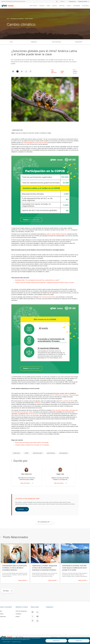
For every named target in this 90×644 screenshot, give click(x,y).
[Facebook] (33, 612)
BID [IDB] (17, 637)
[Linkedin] (37, 612)
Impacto (69, 6)
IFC (62, 401)
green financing (51, 453)
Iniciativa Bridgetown (29, 142)
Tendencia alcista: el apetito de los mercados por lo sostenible (32, 445)
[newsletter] (37, 621)
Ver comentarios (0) (44, 522)
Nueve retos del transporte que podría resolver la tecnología (32, 442)
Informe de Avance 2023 (35, 414)
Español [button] (62, 1)
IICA (66, 230)
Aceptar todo (79, 641)
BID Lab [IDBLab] (21, 637)
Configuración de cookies (16, 642)
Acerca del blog (56, 42)
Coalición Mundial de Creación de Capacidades (26, 415)
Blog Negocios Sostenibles (17, 18)
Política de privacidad (6, 642)
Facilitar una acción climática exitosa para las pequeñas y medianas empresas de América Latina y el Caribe (44, 283)
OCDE (66, 401)
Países (48, 6)
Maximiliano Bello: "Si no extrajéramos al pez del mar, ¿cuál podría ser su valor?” (37, 280)
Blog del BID (79, 42)
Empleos (18, 617)
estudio (53, 384)
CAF (69, 230)
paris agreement (63, 453)
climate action (17, 453)
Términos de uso (54, 637)
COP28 (26, 453)
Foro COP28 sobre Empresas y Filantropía (63, 395)
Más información (27, 483)
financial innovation (38, 453)
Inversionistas (86, 6)
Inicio (8, 18)
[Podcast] (33, 621)
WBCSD (38, 403)
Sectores (55, 6)
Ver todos (8, 591)
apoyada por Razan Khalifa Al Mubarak (55, 234)
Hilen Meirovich (54, 72)
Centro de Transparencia (21, 611)
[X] (33, 616)
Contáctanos (19, 614)
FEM (71, 401)
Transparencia (72, 1)
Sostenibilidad (77, 6)
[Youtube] (37, 616)
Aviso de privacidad (63, 637)
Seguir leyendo (23, 580)
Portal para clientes (84, 1)
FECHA (74, 70)
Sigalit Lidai (62, 72)
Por (52, 70)
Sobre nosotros (33, 6)
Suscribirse (22, 509)
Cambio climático (29, 18)
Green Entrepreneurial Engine (47, 297)
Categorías (34, 42)
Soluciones (62, 6)
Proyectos (42, 6)
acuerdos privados (42, 142)
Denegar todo (56, 641)
